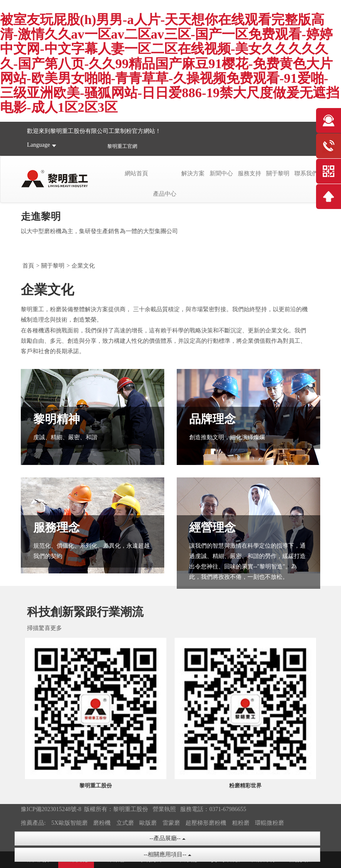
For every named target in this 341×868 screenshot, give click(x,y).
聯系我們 (306, 173)
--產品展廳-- (167, 838)
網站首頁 (136, 173)
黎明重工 (117, 146)
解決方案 (193, 173)
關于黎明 (278, 173)
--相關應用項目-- (167, 854)
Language (38, 145)
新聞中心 (221, 173)
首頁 (28, 266)
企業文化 (83, 266)
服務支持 (250, 173)
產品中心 (165, 194)
